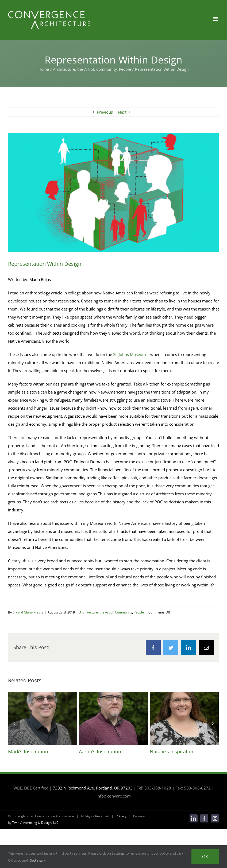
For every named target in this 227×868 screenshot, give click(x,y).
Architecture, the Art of (96, 612)
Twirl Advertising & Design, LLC (35, 823)
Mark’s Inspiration (28, 751)
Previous (105, 112)
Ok (205, 857)
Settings (38, 860)
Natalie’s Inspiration (172, 751)
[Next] (213, 723)
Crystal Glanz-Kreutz (28, 612)
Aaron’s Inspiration (100, 751)
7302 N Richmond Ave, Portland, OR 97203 (93, 788)
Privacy (121, 816)
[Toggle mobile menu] (216, 19)
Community (124, 612)
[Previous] (14, 723)
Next (122, 112)
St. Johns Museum (130, 354)
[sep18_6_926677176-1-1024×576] (113, 192)
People (139, 612)
